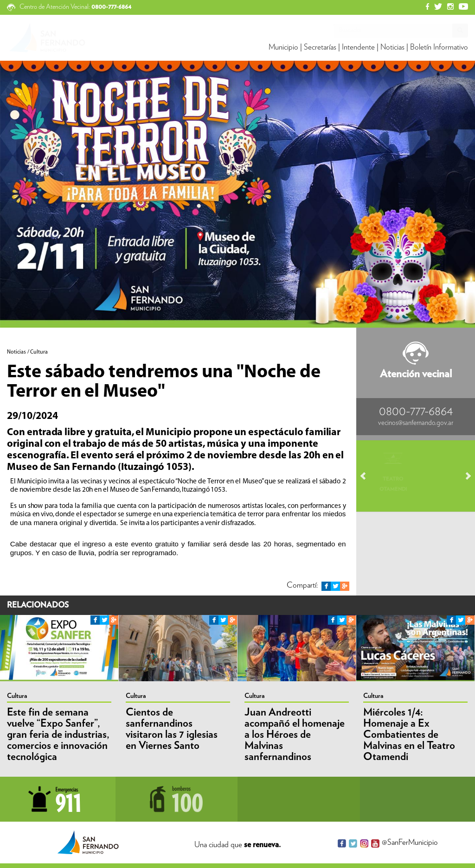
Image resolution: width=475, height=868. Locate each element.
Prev (367, 476)
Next (464, 476)
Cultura (17, 696)
